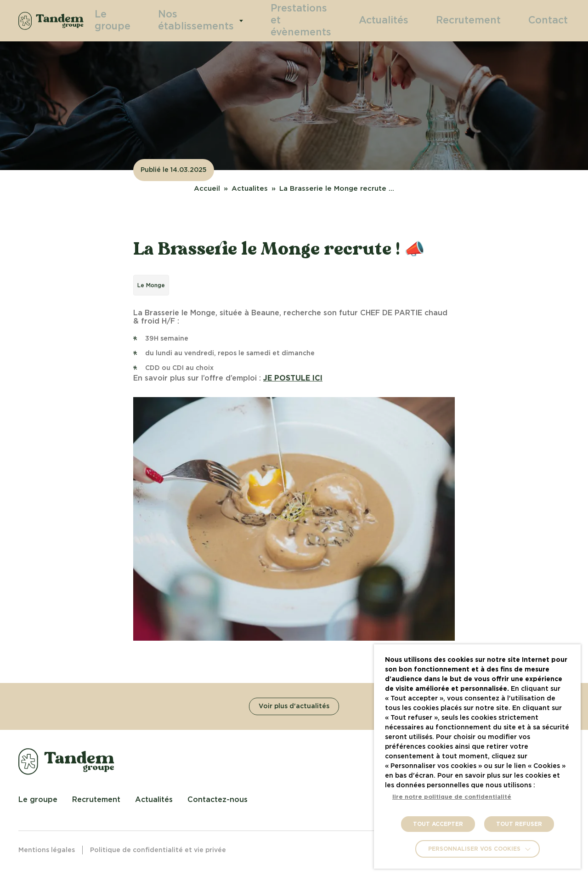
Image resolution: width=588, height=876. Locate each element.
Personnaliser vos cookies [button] (474, 849)
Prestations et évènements (309, 20)
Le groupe (140, 20)
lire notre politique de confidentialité (452, 797)
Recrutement (486, 20)
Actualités (415, 20)
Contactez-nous (218, 800)
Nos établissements (215, 20)
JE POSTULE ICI (293, 378)
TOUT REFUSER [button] (519, 824)
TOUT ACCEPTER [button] (438, 824)
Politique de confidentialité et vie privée (158, 850)
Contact (553, 20)
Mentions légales (47, 850)
